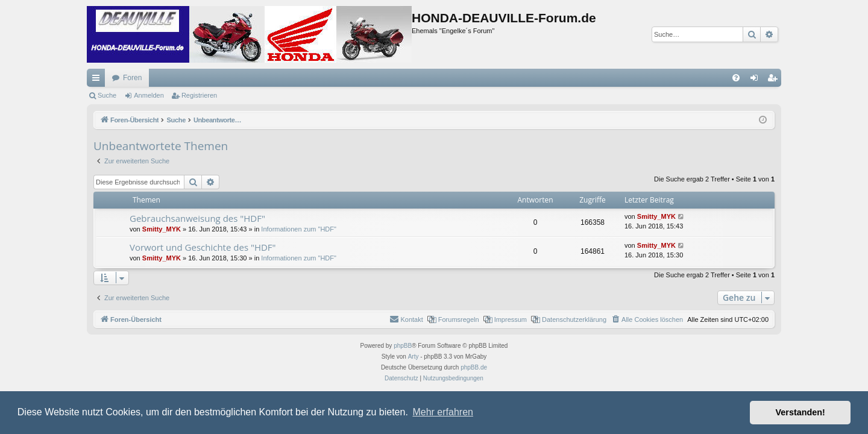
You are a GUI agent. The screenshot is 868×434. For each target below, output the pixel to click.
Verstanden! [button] (800, 412)
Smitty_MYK (162, 229)
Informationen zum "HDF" (299, 229)
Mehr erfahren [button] (443, 412)
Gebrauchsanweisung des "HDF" (197, 218)
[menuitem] (736, 78)
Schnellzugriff (98, 80)
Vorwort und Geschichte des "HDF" (203, 247)
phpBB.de (474, 367)
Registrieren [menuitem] (775, 80)
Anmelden (149, 95)
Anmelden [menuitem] (757, 80)
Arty (414, 357)
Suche (107, 95)
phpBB (403, 346)
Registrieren (199, 95)
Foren (132, 78)
